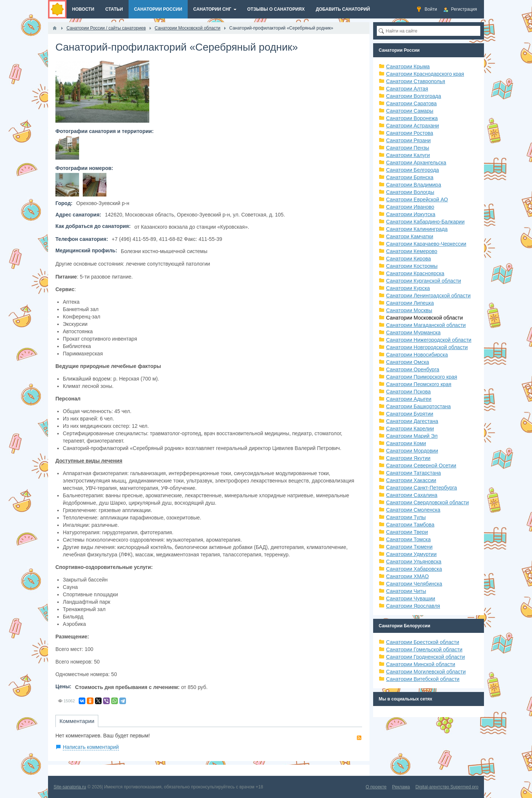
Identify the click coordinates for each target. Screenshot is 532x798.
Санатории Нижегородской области (429, 340)
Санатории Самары (410, 111)
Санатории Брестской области (423, 642)
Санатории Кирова (408, 259)
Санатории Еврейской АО (417, 199)
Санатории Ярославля (413, 606)
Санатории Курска (408, 288)
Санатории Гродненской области (425, 657)
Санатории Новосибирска (417, 355)
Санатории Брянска (410, 177)
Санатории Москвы (409, 310)
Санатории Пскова (408, 392)
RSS (359, 738)
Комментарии (77, 721)
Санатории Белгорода (412, 170)
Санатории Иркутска (411, 214)
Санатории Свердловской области (427, 502)
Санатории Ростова (410, 133)
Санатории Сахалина (412, 495)
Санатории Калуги (408, 155)
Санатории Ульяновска (414, 562)
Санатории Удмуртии (411, 554)
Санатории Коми (406, 443)
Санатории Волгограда (414, 96)
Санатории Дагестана (412, 421)
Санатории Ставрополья (416, 81)
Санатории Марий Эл (412, 436)
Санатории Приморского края (422, 377)
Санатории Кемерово (412, 251)
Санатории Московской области (424, 318)
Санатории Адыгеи (409, 399)
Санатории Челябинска (414, 584)
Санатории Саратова (411, 103)
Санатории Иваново (410, 207)
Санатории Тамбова (410, 525)
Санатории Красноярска (415, 273)
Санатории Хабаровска (414, 569)
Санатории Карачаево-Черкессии (426, 244)
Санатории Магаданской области (426, 325)
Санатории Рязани (408, 140)
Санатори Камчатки (410, 236)
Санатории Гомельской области (424, 649)
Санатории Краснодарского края (425, 74)
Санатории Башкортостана (418, 406)
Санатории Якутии (408, 458)
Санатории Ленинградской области (428, 296)
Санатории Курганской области (424, 281)
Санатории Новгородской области (427, 347)
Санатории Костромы (412, 266)
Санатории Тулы (406, 517)
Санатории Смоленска (413, 510)
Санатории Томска (408, 539)
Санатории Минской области (421, 664)
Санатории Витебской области (423, 679)
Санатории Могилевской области (426, 672)
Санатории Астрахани (412, 126)
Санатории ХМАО (407, 576)
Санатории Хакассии (411, 480)
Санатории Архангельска (416, 163)
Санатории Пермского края (419, 384)
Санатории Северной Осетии (421, 465)
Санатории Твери (407, 532)
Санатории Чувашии (411, 598)
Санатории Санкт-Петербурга (422, 488)
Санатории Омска (407, 362)
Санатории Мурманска (413, 332)
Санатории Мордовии (412, 451)
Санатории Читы (406, 591)
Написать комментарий (91, 747)
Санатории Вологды (410, 192)
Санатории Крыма (408, 66)
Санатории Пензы (408, 148)
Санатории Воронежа (412, 118)
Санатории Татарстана (413, 473)
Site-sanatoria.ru (70, 787)
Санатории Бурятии (410, 414)
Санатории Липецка (410, 303)
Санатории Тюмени (409, 547)
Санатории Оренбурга (413, 369)
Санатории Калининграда (417, 229)
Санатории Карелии (410, 429)
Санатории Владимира (414, 185)
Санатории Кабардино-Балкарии (425, 222)
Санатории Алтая (407, 89)
